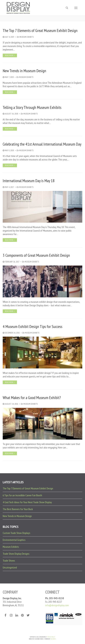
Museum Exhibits (25, 37)
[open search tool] (67, 8)
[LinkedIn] (17, 615)
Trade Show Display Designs (16, 554)
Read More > (10, 55)
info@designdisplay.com (57, 605)
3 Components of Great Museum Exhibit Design (36, 255)
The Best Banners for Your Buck (18, 509)
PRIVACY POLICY (51, 637)
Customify (53, 639)
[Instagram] (11, 615)
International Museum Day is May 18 (29, 181)
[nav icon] (76, 8)
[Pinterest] (22, 615)
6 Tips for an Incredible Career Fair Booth (22, 495)
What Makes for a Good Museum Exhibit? (32, 398)
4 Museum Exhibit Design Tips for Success (33, 326)
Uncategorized (10, 567)
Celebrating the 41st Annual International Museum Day (42, 144)
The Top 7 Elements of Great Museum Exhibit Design (40, 30)
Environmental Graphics (14, 540)
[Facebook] (5, 615)
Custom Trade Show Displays (16, 533)
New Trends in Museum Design (24, 71)
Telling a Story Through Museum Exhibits (32, 107)
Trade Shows (9, 561)
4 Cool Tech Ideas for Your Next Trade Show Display (27, 502)
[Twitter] (28, 615)
